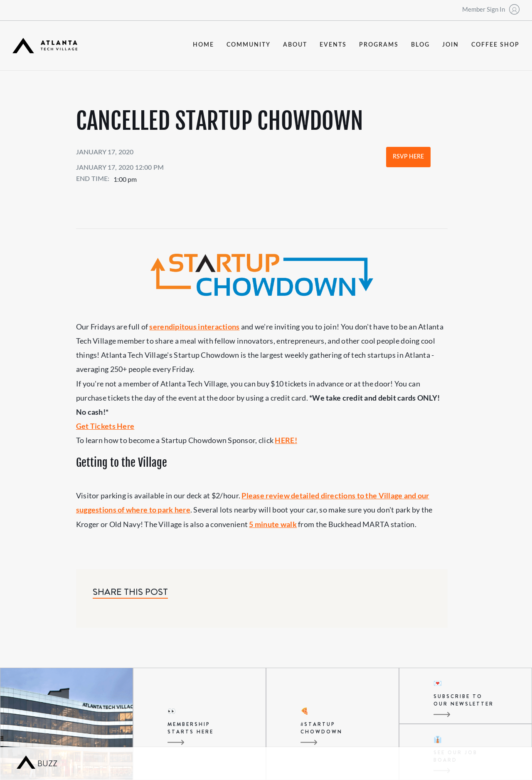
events (333, 45)
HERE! (286, 440)
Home (203, 45)
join (451, 45)
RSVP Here (408, 157)
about (295, 45)
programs (379, 45)
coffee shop (495, 45)
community (249, 45)
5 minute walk (273, 524)
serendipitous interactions (194, 327)
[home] (45, 46)
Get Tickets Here (105, 426)
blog (420, 45)
